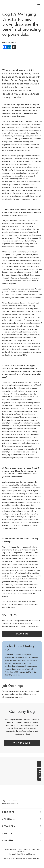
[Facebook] (5, 47)
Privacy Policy (15, 854)
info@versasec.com (10, 803)
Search (32, 854)
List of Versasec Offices (13, 849)
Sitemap (25, 854)
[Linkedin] (9, 47)
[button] (39, 4)
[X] (14, 47)
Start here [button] (22, 634)
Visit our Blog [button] (22, 743)
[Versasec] (14, 4)
